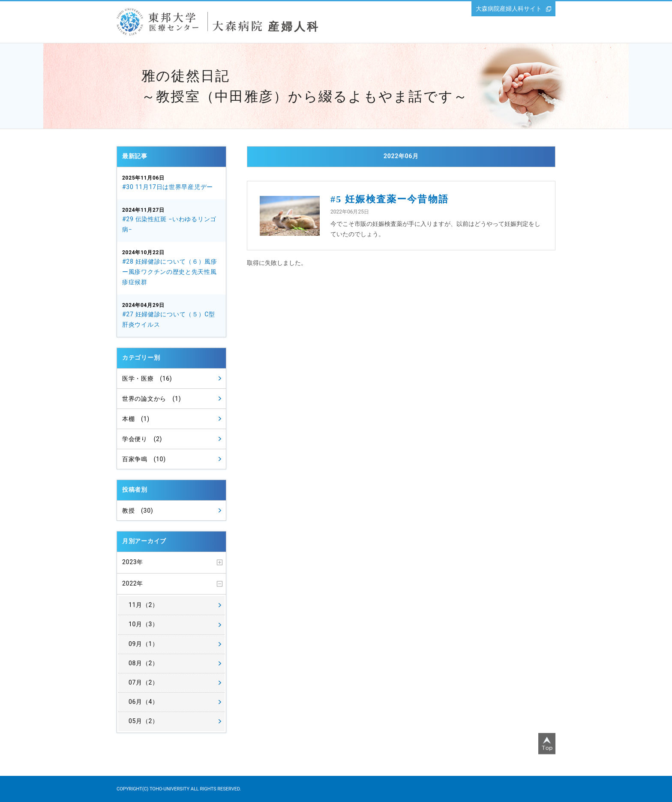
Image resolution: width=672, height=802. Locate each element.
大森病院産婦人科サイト (509, 9)
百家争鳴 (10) (144, 459)
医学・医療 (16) (147, 378)
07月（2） (144, 682)
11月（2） (144, 605)
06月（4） (144, 702)
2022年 (133, 583)
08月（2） (144, 663)
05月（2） (144, 721)
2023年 (133, 562)
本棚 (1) (136, 419)
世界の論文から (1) (151, 399)
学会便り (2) (142, 439)
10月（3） (144, 624)
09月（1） (144, 644)
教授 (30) (138, 511)
